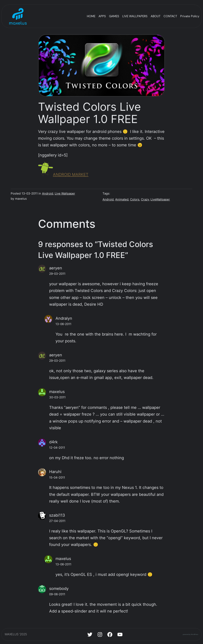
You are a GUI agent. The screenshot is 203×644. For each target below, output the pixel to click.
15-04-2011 (57, 478)
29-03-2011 (57, 274)
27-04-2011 (57, 521)
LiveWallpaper (160, 199)
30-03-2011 (57, 397)
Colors (135, 199)
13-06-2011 (63, 324)
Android (48, 194)
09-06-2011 (57, 594)
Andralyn (64, 318)
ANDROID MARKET (63, 174)
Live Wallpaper (65, 194)
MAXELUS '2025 (16, 634)
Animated (122, 199)
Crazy (145, 199)
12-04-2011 (57, 448)
